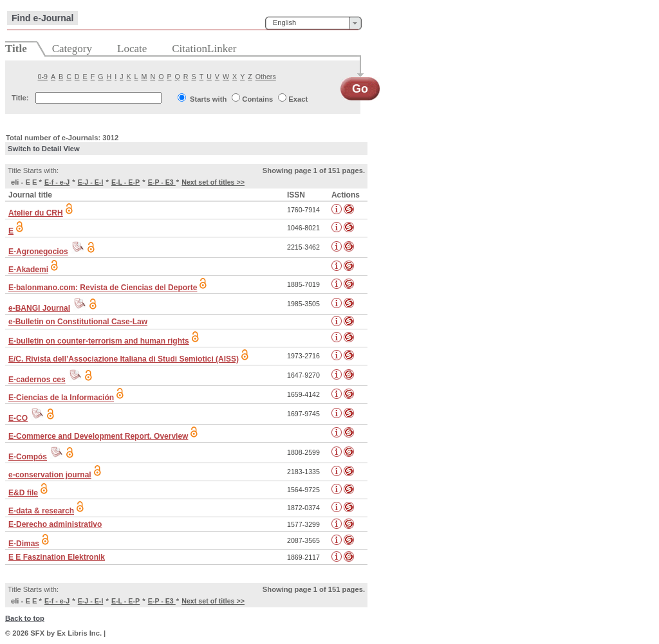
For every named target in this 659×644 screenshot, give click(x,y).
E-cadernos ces (37, 380)
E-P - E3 (162, 182)
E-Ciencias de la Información (61, 398)
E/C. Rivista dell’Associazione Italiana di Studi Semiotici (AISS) (124, 359)
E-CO (18, 418)
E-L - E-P (125, 182)
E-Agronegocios (38, 252)
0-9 (43, 77)
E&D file (23, 493)
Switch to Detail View (44, 149)
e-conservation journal (50, 475)
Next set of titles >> (213, 182)
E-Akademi (28, 270)
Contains (257, 99)
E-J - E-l (91, 182)
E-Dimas (24, 544)
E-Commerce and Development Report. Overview (98, 436)
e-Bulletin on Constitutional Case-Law (78, 322)
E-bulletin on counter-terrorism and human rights (99, 341)
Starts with (208, 99)
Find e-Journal (42, 18)
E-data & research (41, 511)
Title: (20, 98)
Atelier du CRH (36, 213)
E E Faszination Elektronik (57, 557)
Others (266, 77)
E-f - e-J (57, 182)
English (284, 23)
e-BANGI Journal (39, 308)
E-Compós (28, 457)
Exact (298, 99)
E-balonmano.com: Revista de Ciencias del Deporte (103, 288)
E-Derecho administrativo (55, 524)
